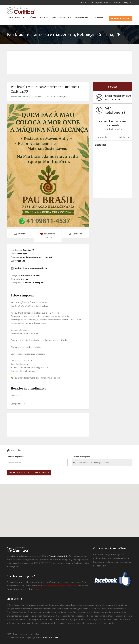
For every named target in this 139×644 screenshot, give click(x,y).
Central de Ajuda (122, 2)
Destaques (101, 145)
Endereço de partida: (15, 457)
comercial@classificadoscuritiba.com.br (61, 586)
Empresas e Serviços (61, 17)
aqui (37, 589)
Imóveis (32, 17)
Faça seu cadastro (101, 2)
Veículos (44, 17)
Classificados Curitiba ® (48, 637)
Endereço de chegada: (81, 457)
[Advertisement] (70, 59)
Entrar (85, 2)
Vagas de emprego (17, 17)
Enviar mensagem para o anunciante (118, 97)
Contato (99, 17)
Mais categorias (83, 17)
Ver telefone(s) (115, 110)
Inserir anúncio (121, 19)
